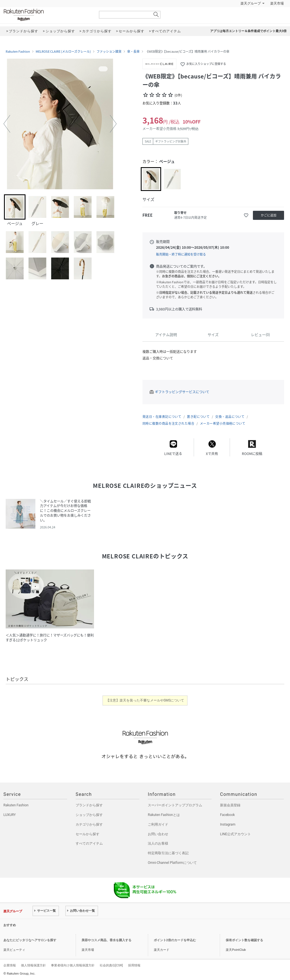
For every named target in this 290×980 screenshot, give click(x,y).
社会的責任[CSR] (111, 965)
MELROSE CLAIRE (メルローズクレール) (63, 52)
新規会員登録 (230, 805)
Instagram (228, 824)
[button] (7, 124)
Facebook (227, 815)
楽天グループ (251, 3)
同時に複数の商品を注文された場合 (168, 423)
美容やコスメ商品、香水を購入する (106, 940)
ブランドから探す (89, 805)
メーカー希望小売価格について (223, 423)
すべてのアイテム (89, 843)
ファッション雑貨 (109, 52)
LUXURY (10, 815)
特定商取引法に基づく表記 (168, 853)
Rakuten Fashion (47, 15)
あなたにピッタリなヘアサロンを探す (30, 940)
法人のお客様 (158, 843)
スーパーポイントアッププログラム (175, 805)
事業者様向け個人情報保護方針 (73, 965)
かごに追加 (269, 215)
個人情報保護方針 (33, 965)
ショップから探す (89, 815)
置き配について (198, 417)
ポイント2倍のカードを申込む (175, 940)
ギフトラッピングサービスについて (182, 392)
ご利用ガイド (158, 824)
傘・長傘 (133, 52)
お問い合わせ (158, 834)
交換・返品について (230, 417)
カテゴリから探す (89, 824)
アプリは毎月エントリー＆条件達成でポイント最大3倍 (248, 31)
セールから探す (88, 834)
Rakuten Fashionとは (164, 815)
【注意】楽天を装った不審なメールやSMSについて (145, 700)
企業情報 (10, 965)
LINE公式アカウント (235, 834)
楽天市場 (277, 3)
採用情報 (134, 965)
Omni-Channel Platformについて (172, 863)
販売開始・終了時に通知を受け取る (181, 254)
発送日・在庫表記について (162, 417)
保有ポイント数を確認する (244, 940)
